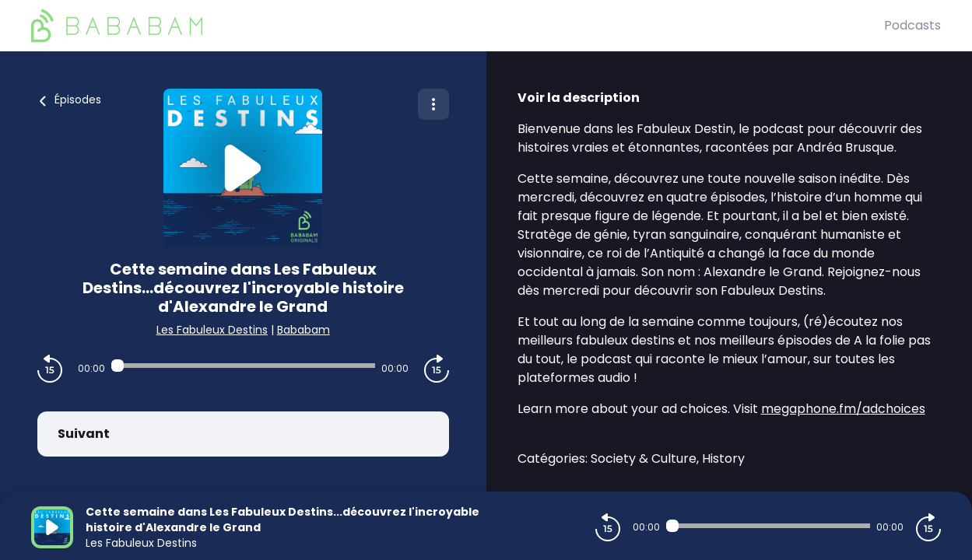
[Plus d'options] (433, 104)
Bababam (304, 330)
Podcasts (912, 25)
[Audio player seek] (243, 366)
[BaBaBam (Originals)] (458, 26)
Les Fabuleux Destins (212, 330)
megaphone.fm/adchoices (843, 409)
